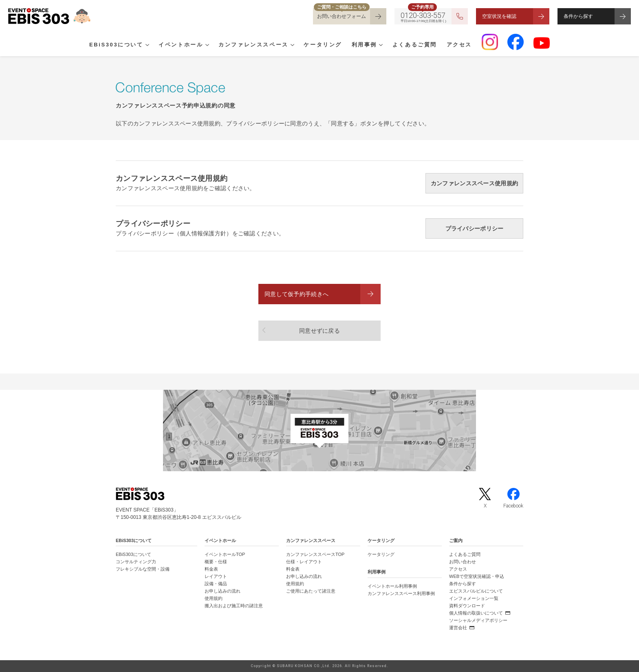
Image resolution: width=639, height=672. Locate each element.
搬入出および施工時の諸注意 (234, 606)
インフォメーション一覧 (474, 598)
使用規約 (214, 598)
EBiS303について (116, 45)
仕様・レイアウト (304, 562)
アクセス (459, 45)
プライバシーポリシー (475, 228)
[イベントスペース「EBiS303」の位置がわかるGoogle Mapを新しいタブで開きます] (319, 430)
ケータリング (323, 45)
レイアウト (216, 576)
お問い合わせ (463, 562)
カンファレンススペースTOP (315, 554)
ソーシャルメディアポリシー (478, 620)
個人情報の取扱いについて (476, 613)
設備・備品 (216, 584)
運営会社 (458, 628)
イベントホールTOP (225, 554)
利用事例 (364, 45)
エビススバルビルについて (476, 591)
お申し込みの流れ (223, 591)
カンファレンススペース (253, 45)
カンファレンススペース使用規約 (474, 183)
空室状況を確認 (499, 16)
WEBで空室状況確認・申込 (477, 576)
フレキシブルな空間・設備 (143, 569)
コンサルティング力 (136, 562)
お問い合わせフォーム (342, 16)
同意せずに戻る (319, 331)
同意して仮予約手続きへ (296, 294)
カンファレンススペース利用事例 (401, 593)
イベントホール (181, 45)
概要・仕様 (216, 562)
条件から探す (578, 16)
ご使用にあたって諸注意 (311, 591)
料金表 (211, 569)
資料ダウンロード (467, 606)
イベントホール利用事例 (392, 586)
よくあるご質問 (415, 45)
